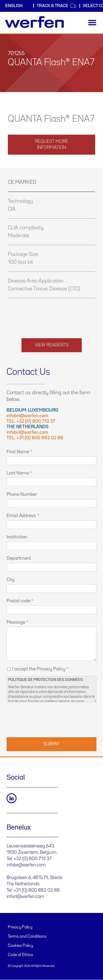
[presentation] (46, 719)
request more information (51, 145)
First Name (18, 452)
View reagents (52, 345)
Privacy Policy (20, 927)
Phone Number (22, 494)
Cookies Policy (20, 946)
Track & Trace (57, 6)
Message (16, 622)
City (11, 580)
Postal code (18, 601)
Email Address (21, 516)
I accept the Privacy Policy (39, 669)
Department (19, 558)
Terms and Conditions (27, 937)
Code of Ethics (20, 955)
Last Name (18, 473)
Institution (17, 537)
